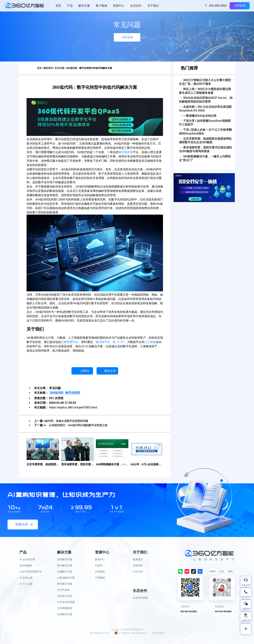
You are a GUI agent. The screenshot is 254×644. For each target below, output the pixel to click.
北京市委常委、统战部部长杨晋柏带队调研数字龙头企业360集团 (205, 141)
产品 (70, 6)
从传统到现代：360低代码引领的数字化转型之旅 (80, 425)
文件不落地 (63, 590)
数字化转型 (73, 393)
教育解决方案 (65, 584)
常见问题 (59, 68)
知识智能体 (26, 566)
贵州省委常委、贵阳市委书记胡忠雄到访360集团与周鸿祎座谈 (205, 149)
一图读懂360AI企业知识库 (199, 116)
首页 (58, 6)
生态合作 (136, 6)
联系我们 (138, 560)
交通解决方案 (65, 572)
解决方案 (84, 6)
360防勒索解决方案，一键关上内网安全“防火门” (205, 158)
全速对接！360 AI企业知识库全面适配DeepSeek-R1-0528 (205, 109)
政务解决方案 (65, 560)
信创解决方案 (65, 615)
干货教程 (100, 578)
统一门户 (118, 342)
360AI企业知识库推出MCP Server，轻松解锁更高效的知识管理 (206, 100)
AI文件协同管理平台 (31, 572)
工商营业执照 (158, 633)
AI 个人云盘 (26, 584)
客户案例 (101, 6)
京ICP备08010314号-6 (100, 633)
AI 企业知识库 (27, 560)
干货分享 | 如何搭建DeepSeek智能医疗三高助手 (205, 123)
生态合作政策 (140, 598)
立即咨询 (240, 6)
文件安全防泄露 (66, 602)
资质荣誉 (138, 566)
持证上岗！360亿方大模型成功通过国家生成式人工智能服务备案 (205, 91)
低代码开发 (126, 152)
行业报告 (100, 572)
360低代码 (57, 393)
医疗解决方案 (65, 566)
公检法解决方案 (66, 578)
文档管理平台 (70, 342)
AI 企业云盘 (26, 578)
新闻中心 (100, 560)
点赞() (85, 371)
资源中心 (119, 6)
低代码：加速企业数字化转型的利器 (68, 421)
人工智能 (150, 342)
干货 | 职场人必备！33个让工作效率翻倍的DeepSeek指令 (205, 132)
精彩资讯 (48, 68)
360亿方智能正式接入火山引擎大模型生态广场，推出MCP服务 (205, 82)
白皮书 (99, 566)
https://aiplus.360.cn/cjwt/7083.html (73, 407)
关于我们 (153, 6)
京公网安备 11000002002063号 (131, 633)
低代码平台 (103, 342)
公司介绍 (138, 572)
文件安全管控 (65, 596)
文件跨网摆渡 (65, 608)
